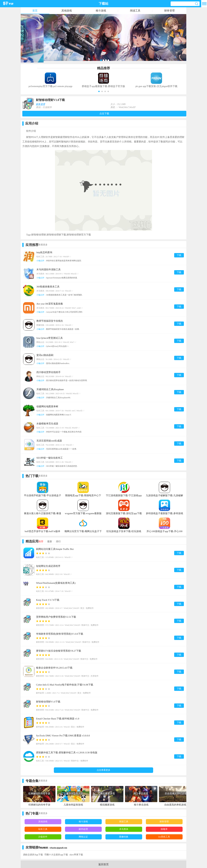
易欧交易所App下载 (33, 855)
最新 (50, 541)
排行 (58, 541)
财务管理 (169, 11)
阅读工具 (135, 11)
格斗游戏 (101, 11)
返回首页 (103, 864)
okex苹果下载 (76, 855)
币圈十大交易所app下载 (56, 855)
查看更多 (43, 245)
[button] (99, 91)
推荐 (41, 541)
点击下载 (104, 114)
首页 (35, 11)
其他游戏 (67, 11)
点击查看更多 (103, 770)
